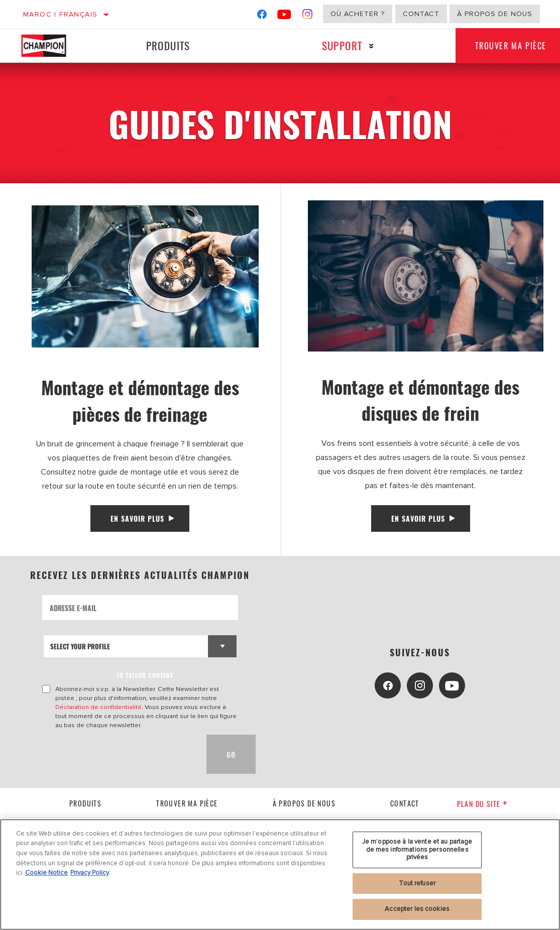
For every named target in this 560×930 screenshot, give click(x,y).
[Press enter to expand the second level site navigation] (371, 46)
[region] (280, 875)
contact (405, 803)
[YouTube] (285, 16)
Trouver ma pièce (187, 803)
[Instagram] (308, 16)
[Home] (50, 46)
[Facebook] (262, 16)
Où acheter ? (358, 14)
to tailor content (145, 676)
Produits (168, 45)
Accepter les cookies (417, 909)
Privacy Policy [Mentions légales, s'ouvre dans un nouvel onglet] (90, 873)
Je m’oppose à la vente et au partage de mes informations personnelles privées (417, 849)
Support (341, 45)
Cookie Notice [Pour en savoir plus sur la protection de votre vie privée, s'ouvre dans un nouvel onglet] (46, 873)
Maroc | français (60, 14)
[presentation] (119, 755)
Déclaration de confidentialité (98, 708)
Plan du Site (482, 804)
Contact (421, 14)
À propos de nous (495, 14)
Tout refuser (417, 883)
